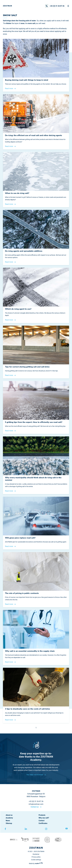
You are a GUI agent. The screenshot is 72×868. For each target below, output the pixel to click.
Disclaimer (36, 854)
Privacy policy (36, 857)
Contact (41, 821)
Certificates (43, 823)
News (8, 821)
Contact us (35, 807)
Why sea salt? (44, 818)
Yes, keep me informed (35, 775)
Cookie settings (36, 860)
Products (42, 815)
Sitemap (9, 823)
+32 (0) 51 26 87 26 (55, 6)
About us (9, 815)
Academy (9, 818)
